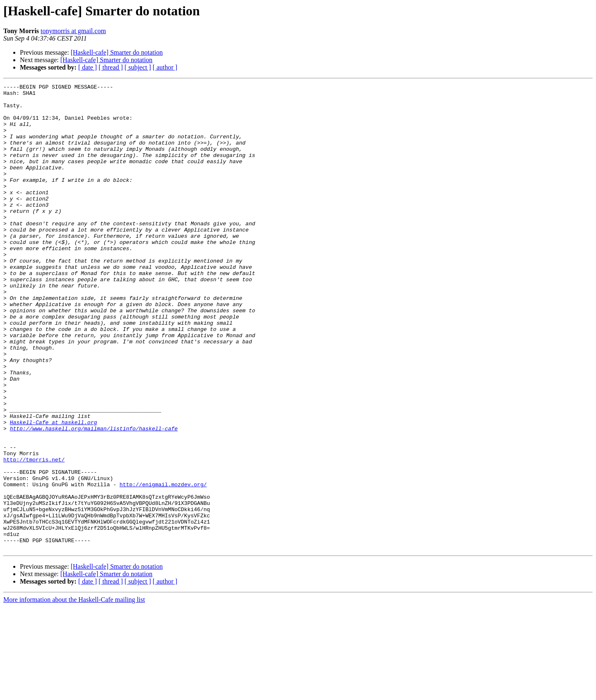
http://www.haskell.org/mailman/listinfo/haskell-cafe (94, 498)
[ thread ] (111, 67)
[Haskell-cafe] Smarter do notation (117, 52)
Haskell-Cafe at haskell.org (54, 490)
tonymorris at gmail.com (73, 31)
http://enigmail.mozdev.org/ (163, 565)
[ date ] (88, 67)
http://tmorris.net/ (34, 535)
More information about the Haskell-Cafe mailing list (74, 693)
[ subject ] (138, 67)
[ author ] (165, 67)
